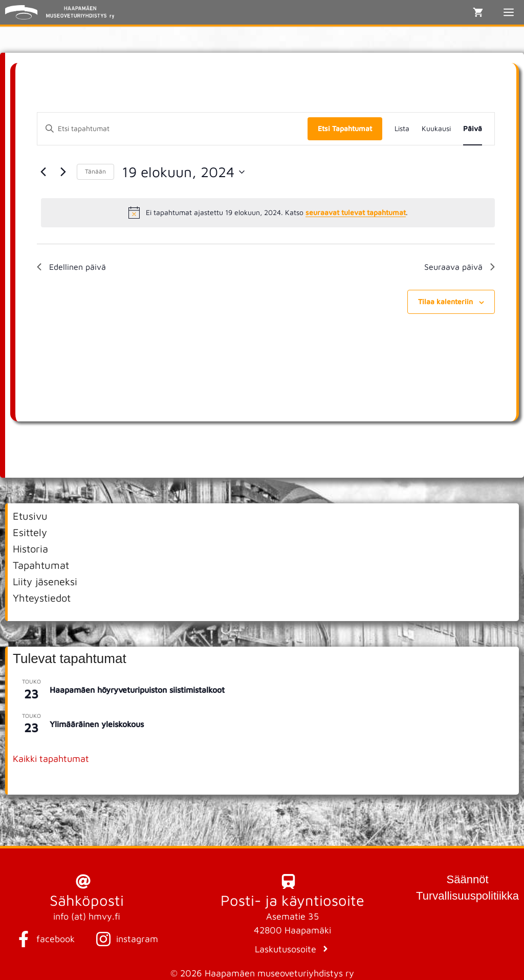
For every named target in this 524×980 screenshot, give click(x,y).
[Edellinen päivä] (43, 172)
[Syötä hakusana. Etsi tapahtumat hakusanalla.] (172, 129)
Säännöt (468, 879)
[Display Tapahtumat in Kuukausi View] (436, 129)
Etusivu (30, 516)
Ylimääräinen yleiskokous (97, 724)
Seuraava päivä (460, 267)
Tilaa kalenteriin (445, 301)
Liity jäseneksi (45, 581)
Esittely (30, 532)
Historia (30, 549)
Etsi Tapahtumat (345, 128)
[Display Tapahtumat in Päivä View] (473, 129)
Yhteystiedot (42, 598)
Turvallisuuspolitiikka (467, 896)
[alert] (268, 212)
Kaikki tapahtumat (51, 759)
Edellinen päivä (71, 267)
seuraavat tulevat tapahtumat (356, 212)
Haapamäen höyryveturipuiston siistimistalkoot (137, 690)
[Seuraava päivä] (63, 172)
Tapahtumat (41, 565)
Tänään (95, 171)
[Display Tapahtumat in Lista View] (402, 129)
